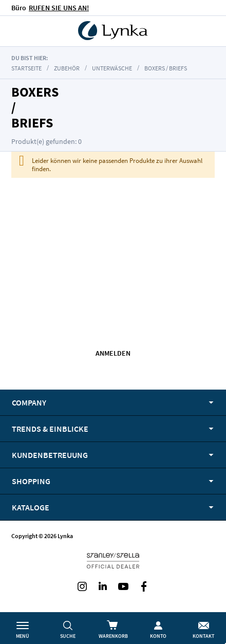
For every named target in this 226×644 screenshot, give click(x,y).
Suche (68, 636)
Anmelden (113, 353)
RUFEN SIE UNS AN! (59, 8)
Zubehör (67, 68)
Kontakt (203, 636)
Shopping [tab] (31, 481)
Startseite (26, 68)
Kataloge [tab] (31, 507)
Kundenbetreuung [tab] (50, 455)
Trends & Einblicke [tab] (50, 429)
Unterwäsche (112, 68)
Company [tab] (29, 402)
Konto (158, 636)
